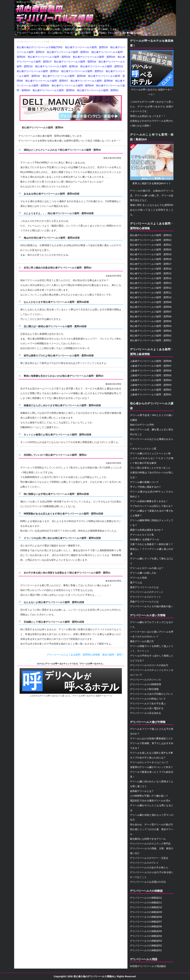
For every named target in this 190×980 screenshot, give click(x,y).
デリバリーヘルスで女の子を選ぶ (148, 703)
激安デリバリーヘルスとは (144, 587)
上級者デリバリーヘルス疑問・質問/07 (151, 366)
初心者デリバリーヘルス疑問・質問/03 (151, 331)
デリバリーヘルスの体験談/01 (146, 950)
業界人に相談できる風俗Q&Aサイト (152, 164)
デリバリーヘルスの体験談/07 (146, 922)
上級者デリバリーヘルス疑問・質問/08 (151, 361)
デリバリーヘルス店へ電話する (147, 708)
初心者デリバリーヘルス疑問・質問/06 (91, 81)
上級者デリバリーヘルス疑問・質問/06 (151, 371)
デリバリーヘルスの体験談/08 (146, 917)
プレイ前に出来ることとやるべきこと (150, 468)
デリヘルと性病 (138, 578)
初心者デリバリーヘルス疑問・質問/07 (46, 81)
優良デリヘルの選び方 (142, 641)
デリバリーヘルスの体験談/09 (146, 912)
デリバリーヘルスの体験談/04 (146, 936)
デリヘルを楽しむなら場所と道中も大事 (151, 753)
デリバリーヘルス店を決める (146, 713)
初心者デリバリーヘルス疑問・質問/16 (75, 62)
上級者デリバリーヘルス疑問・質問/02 (151, 390)
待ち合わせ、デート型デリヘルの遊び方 (151, 824)
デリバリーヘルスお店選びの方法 (148, 882)
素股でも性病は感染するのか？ (147, 530)
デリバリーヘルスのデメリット (147, 592)
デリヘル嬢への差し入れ (143, 573)
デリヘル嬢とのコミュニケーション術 (150, 453)
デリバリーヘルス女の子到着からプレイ (151, 694)
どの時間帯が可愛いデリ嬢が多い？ (149, 796)
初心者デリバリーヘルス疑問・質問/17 (151, 264)
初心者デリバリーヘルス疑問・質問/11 (82, 71)
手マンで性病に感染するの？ (146, 487)
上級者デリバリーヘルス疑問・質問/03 (151, 385)
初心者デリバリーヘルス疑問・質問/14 (56, 66)
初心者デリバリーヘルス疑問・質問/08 (151, 307)
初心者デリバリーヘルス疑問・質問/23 (86, 47)
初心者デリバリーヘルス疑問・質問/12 (37, 71)
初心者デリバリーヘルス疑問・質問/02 (53, 90)
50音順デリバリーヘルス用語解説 (148, 966)
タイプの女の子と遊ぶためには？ (148, 758)
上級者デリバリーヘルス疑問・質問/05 (151, 375)
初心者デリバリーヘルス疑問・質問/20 (151, 250)
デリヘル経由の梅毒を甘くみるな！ (149, 501)
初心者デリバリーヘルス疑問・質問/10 (151, 297)
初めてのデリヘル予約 (142, 425)
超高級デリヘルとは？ (142, 791)
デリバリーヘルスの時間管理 (146, 684)
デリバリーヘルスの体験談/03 (146, 941)
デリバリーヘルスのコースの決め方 (149, 665)
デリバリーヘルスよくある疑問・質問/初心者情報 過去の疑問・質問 (84, 655)
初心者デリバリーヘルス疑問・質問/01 (98, 90)
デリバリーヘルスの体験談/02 (146, 946)
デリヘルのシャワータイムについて (149, 762)
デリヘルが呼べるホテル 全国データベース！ (152, 73)
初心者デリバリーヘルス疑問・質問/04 (72, 86)
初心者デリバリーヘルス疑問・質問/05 (151, 321)
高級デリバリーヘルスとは (144, 602)
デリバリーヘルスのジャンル (146, 680)
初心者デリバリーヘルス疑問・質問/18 (94, 57)
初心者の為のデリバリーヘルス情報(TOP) (39, 47)
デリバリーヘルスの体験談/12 (146, 898)
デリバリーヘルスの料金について (148, 699)
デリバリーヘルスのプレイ (144, 863)
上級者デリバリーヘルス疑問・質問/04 (151, 380)
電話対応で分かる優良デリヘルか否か (150, 801)
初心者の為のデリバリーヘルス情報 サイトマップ (40, 42)
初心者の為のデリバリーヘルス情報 (93, 976)
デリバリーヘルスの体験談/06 (146, 926)
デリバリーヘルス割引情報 (144, 689)
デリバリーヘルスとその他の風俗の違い (151, 606)
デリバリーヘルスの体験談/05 (146, 931)
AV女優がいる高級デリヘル (145, 539)
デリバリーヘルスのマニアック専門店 (150, 844)
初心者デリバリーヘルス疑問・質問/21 (68, 52)
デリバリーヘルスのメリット (146, 597)
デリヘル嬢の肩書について (144, 482)
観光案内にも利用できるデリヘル (148, 839)
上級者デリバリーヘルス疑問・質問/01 (151, 394)
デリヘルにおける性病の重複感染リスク (151, 738)
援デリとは (136, 582)
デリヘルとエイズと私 (142, 535)
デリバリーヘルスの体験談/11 (146, 903)
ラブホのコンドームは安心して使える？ (151, 506)
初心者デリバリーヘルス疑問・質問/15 (151, 273)
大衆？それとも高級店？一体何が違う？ (151, 544)
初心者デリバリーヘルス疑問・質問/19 (49, 57)
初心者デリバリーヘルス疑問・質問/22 (151, 240)
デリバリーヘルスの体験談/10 (146, 907)
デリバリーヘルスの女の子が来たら (149, 868)
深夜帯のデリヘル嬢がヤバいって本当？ (151, 767)
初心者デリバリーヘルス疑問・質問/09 (29, 2)
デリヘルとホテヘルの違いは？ (147, 568)
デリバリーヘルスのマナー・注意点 (149, 858)
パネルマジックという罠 (143, 449)
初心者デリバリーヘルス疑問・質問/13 (101, 66)
